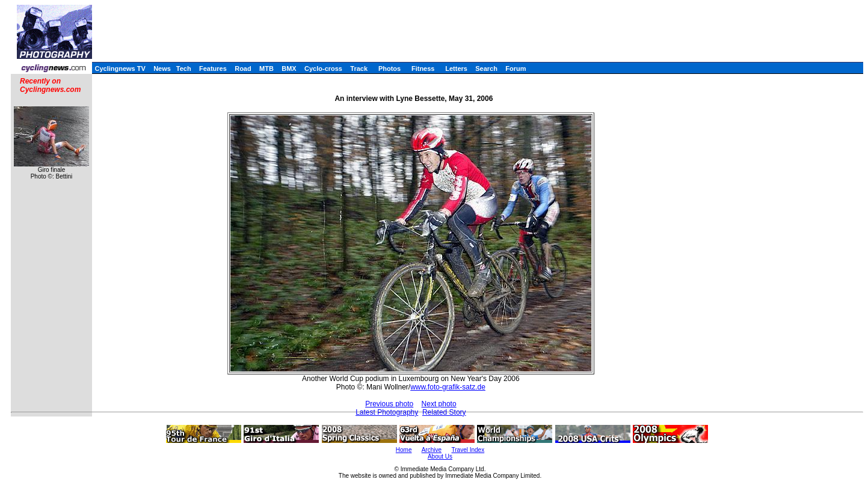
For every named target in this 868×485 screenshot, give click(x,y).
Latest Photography (387, 412)
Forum (516, 69)
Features (213, 69)
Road (243, 69)
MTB (266, 69)
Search (486, 69)
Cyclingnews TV (120, 69)
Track (359, 69)
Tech (184, 69)
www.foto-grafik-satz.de (448, 387)
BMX (289, 69)
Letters (456, 69)
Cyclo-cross (323, 69)
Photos (389, 69)
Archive (432, 450)
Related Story (444, 412)
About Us (440, 456)
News (162, 69)
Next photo (439, 404)
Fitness (423, 69)
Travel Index (468, 450)
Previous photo (389, 404)
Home (404, 450)
